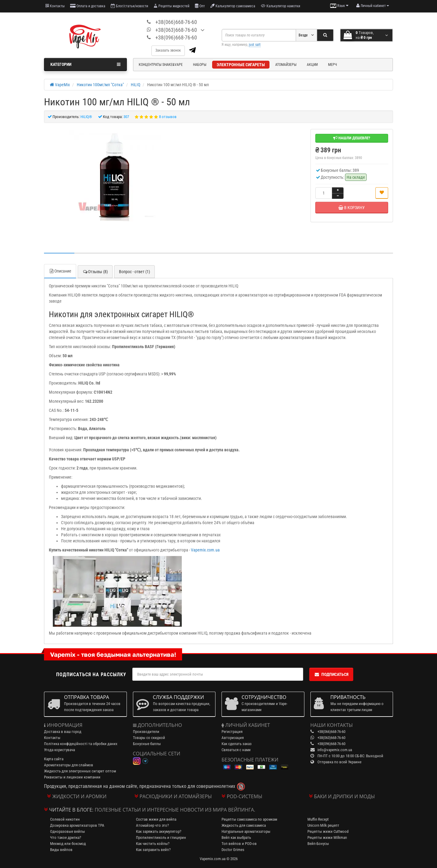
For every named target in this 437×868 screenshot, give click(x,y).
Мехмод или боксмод (68, 844)
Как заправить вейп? (153, 850)
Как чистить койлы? (153, 844)
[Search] (325, 35)
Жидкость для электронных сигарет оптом (80, 771)
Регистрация (232, 732)
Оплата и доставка (88, 6)
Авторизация (233, 738)
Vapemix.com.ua (205, 550)
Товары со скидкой (149, 738)
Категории (85, 64)
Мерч (332, 65)
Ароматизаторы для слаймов (69, 765)
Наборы (200, 65)
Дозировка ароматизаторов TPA (77, 825)
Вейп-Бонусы (318, 844)
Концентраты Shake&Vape (161, 65)
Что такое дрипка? (66, 837)
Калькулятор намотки (280, 6)
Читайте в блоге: (71, 810)
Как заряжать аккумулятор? (159, 831)
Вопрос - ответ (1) (134, 272)
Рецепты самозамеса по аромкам (249, 819)
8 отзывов (168, 117)
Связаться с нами (236, 750)
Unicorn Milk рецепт (323, 825)
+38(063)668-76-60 (176, 30)
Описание (60, 271)
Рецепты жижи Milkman (327, 837)
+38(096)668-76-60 (176, 37)
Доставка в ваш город (63, 732)
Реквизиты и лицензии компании (72, 777)
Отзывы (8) (95, 272)
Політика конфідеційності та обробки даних (81, 744)
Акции (312, 65)
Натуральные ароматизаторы (246, 831)
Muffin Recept (318, 819)
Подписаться (331, 674)
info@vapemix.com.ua (335, 750)
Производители (146, 732)
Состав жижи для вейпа (156, 819)
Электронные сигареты (241, 65)
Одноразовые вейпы (68, 831)
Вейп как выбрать (236, 837)
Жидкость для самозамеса (244, 825)
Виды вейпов (61, 850)
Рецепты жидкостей (171, 6)
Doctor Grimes (233, 850)
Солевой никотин (65, 819)
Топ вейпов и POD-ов (239, 844)
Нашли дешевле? (352, 138)
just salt (255, 45)
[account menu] (373, 6)
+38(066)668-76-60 (176, 22)
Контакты (55, 6)
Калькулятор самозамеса (233, 6)
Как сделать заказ (237, 744)
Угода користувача (59, 750)
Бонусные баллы (147, 744)
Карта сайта (54, 759)
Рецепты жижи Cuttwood (328, 831)
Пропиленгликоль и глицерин (161, 837)
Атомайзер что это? (152, 825)
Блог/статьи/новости (129, 6)
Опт (200, 6)
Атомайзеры (286, 65)
